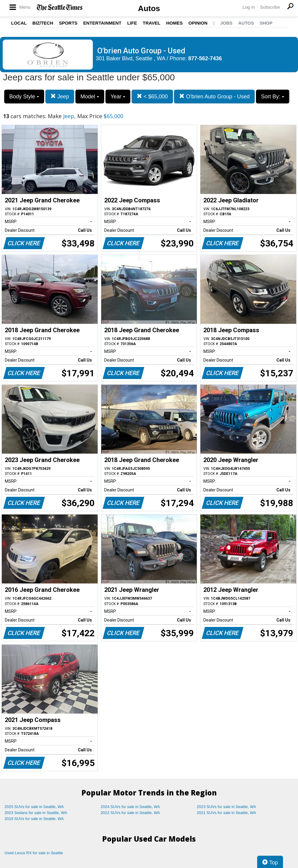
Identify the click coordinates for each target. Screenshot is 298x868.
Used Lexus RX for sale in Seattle (34, 853)
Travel (152, 23)
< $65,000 (152, 96)
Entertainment (102, 23)
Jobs (226, 23)
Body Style (24, 97)
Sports (68, 23)
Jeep (60, 96)
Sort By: (273, 97)
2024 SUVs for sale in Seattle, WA (130, 807)
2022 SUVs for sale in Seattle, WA (130, 813)
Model (90, 97)
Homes (174, 23)
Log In (249, 7)
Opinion (198, 23)
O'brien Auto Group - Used (214, 96)
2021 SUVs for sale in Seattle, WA (227, 813)
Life (132, 23)
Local (19, 23)
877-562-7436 (205, 58)
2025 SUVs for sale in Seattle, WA (34, 807)
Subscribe (270, 7)
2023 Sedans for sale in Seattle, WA (36, 813)
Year (118, 97)
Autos (149, 8)
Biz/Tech (43, 23)
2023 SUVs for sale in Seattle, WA (227, 807)
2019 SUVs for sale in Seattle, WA (34, 819)
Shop (266, 23)
